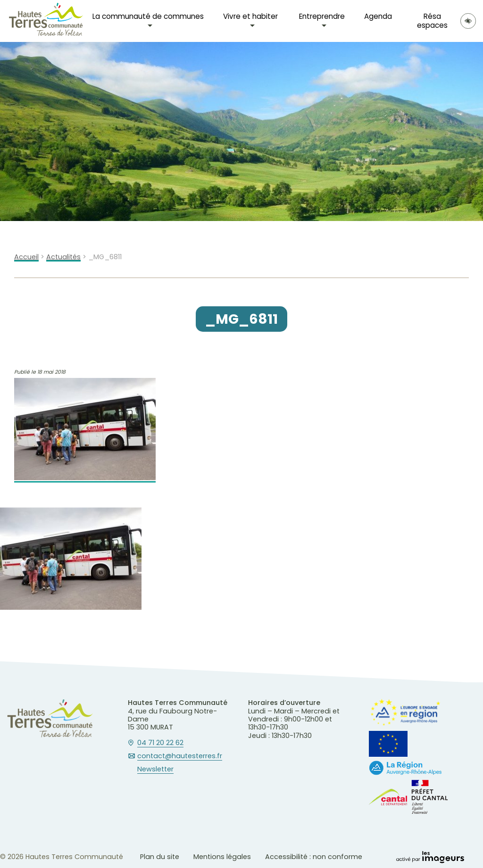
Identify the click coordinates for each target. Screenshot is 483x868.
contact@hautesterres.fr (180, 756)
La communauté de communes (148, 16)
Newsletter (155, 770)
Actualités (63, 257)
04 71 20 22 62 (160, 743)
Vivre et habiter (250, 16)
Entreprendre (322, 16)
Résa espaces (432, 20)
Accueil (26, 257)
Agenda (378, 16)
